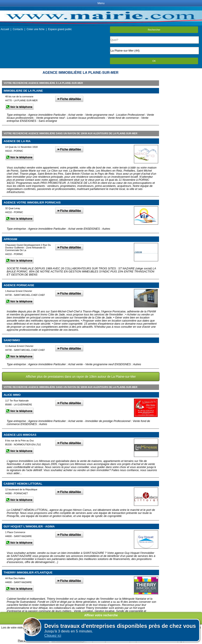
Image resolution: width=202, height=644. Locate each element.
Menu (101, 3)
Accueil (5, 29)
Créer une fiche (36, 29)
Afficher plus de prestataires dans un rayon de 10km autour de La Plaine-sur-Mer (81, 377)
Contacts (18, 29)
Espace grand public (60, 29)
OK (154, 61)
